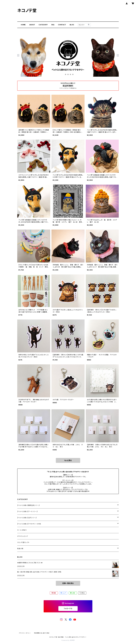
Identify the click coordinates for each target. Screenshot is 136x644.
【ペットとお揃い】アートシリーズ (28, 511)
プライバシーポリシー (25, 633)
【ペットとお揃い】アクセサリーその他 (29, 524)
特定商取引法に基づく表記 (42, 633)
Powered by (68, 640)
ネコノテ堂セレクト (23, 542)
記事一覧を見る (68, 583)
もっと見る (68, 460)
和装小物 (20, 549)
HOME (23, 25)
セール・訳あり (22, 530)
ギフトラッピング (22, 536)
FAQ (53, 25)
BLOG (72, 25)
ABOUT (32, 25)
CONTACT (62, 25)
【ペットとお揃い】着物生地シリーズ (29, 505)
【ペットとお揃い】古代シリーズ (27, 518)
